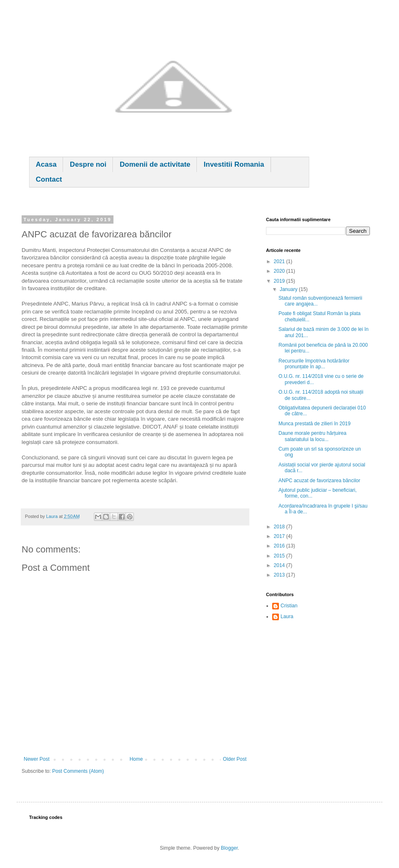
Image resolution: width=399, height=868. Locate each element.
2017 (280, 536)
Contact (49, 179)
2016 (280, 546)
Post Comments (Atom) (78, 771)
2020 (280, 271)
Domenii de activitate (155, 164)
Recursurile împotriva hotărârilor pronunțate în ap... (314, 364)
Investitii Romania (234, 164)
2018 (280, 527)
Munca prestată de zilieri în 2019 (314, 424)
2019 (280, 281)
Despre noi (88, 164)
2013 (280, 575)
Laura (287, 616)
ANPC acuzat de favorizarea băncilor (319, 481)
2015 (280, 556)
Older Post (235, 759)
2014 (280, 565)
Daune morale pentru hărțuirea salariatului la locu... (312, 436)
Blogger (229, 848)
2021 (280, 261)
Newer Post (37, 759)
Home (136, 759)
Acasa (46, 164)
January (289, 289)
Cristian (289, 606)
